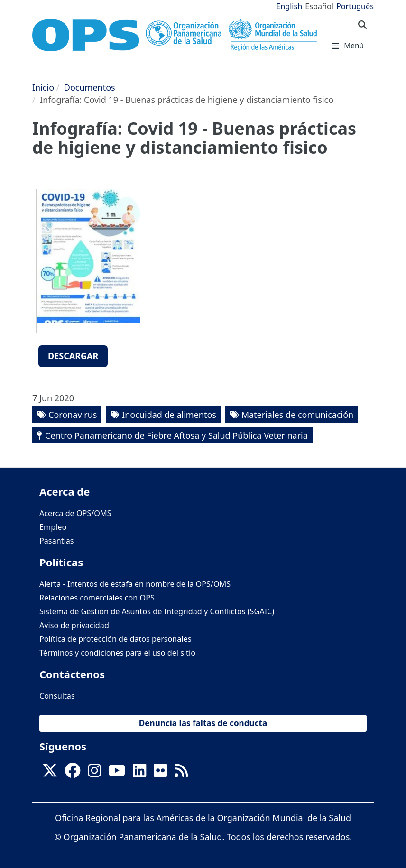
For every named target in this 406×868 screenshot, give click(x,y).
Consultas (57, 696)
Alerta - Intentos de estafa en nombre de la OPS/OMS (135, 584)
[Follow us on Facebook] (73, 773)
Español (319, 6)
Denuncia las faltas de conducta (203, 723)
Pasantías (57, 541)
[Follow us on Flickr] (160, 773)
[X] (50, 773)
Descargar (73, 356)
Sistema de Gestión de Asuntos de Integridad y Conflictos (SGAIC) (157, 611)
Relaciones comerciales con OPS (97, 598)
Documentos (90, 87)
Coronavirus (73, 415)
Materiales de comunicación (298, 415)
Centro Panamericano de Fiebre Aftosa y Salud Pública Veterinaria (176, 435)
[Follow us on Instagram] (94, 773)
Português (355, 6)
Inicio (43, 87)
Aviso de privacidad (74, 625)
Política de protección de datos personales (115, 639)
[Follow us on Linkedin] (139, 773)
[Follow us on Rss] (181, 773)
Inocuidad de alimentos (169, 415)
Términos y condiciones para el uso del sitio (117, 653)
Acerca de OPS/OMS (75, 513)
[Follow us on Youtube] (117, 773)
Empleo (53, 527)
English (289, 6)
